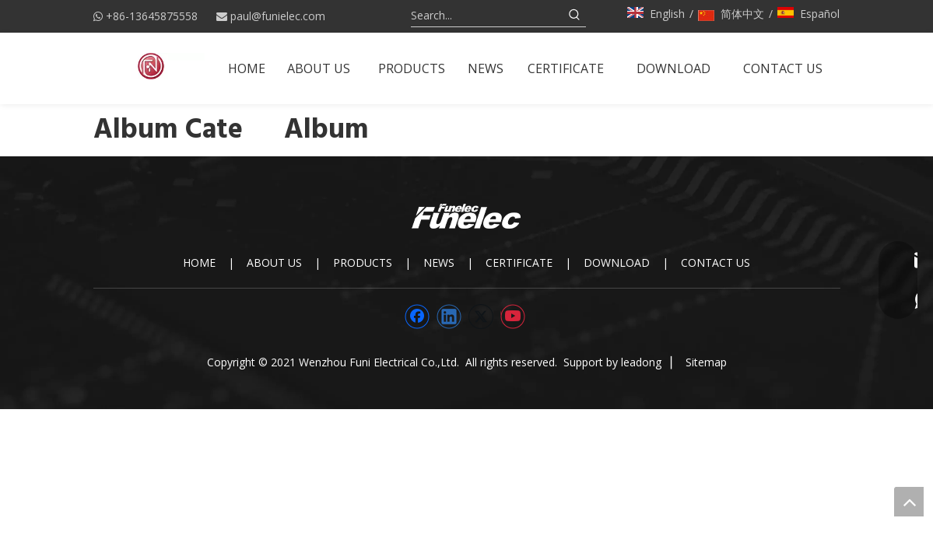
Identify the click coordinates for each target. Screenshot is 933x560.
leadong (641, 362)
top (909, 502)
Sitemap (706, 362)
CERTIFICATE (519, 262)
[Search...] (488, 16)
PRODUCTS (363, 262)
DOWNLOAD (617, 262)
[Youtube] (513, 317)
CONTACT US (716, 262)
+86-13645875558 (152, 16)
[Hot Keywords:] (575, 16)
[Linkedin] (449, 317)
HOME (199, 262)
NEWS (439, 262)
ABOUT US (274, 262)
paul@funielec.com (278, 16)
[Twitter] (481, 317)
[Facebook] (417, 317)
